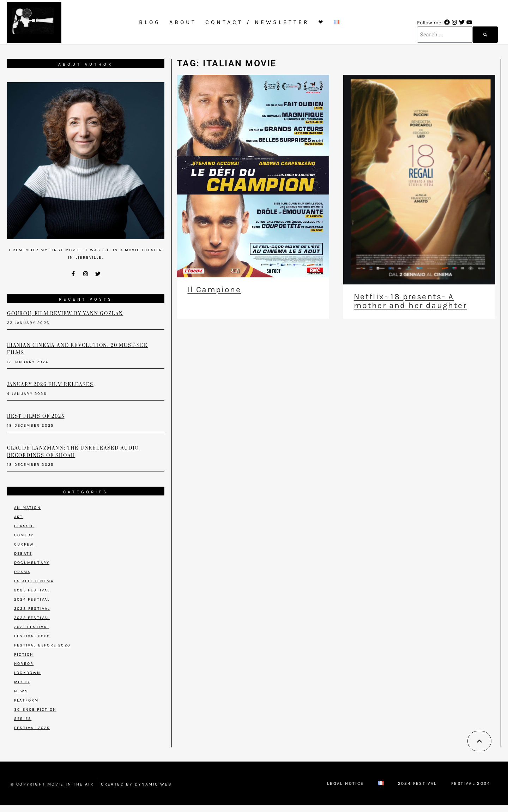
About (183, 22)
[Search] (485, 35)
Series (23, 719)
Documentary (32, 563)
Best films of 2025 (36, 416)
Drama (22, 572)
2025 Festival (32, 590)
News (21, 691)
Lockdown (28, 673)
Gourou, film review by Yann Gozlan (65, 314)
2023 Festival (32, 609)
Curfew (24, 544)
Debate (23, 554)
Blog (150, 22)
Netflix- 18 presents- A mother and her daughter (410, 301)
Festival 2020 (32, 636)
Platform (26, 700)
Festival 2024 (471, 783)
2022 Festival (32, 618)
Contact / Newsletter (257, 22)
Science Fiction (35, 709)
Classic (24, 526)
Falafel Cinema (34, 581)
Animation (28, 508)
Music (22, 682)
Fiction (24, 654)
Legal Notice (346, 783)
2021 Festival (32, 627)
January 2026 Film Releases (50, 385)
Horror (24, 664)
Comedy (24, 535)
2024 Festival (32, 599)
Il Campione (214, 290)
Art (19, 517)
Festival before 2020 (42, 645)
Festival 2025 (32, 728)
